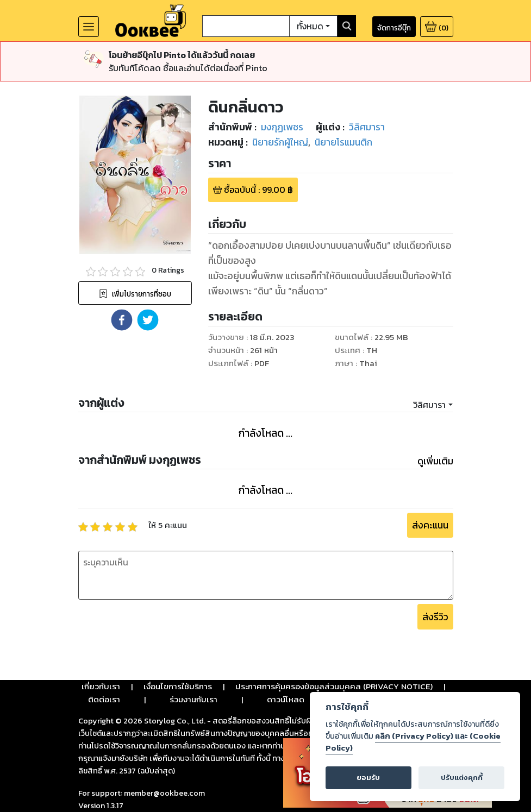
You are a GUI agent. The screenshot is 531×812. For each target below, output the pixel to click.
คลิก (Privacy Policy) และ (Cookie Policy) (413, 742)
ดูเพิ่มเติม (435, 461)
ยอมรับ (368, 778)
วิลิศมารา (429, 405)
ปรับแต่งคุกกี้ (462, 778)
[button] (122, 320)
